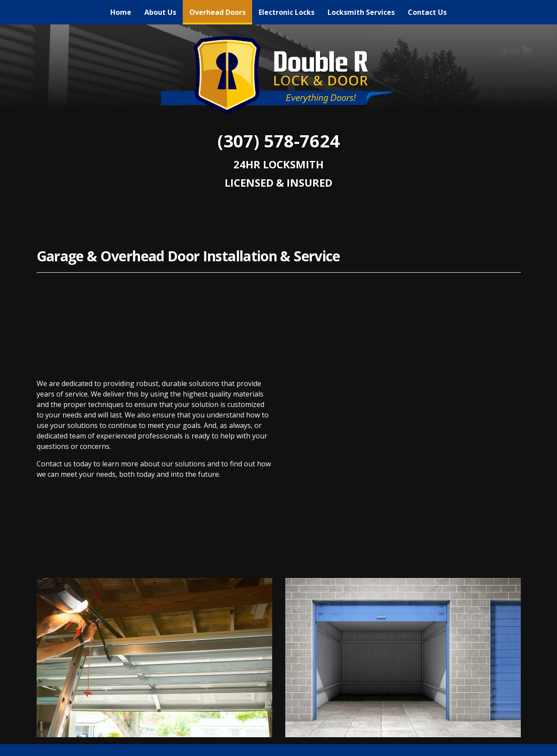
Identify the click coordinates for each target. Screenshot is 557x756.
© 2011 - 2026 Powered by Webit (92, 744)
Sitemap (382, 745)
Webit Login (496, 745)
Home (121, 12)
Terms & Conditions (436, 745)
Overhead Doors (221, 10)
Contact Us (427, 12)
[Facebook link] (279, 640)
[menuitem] (121, 12)
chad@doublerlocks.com (279, 693)
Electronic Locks (287, 12)
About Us (160, 12)
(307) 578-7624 (278, 141)
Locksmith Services (361, 12)
